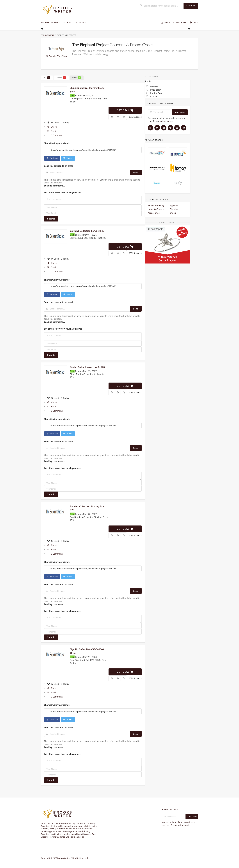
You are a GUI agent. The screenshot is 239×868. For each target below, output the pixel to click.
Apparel (174, 205)
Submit (51, 219)
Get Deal (125, 110)
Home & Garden (156, 209)
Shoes (173, 213)
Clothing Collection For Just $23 (87, 231)
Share (52, 127)
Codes (61, 78)
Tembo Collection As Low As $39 (87, 367)
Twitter (68, 158)
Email (52, 131)
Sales (77, 78)
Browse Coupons (50, 23)
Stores (67, 23)
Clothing (174, 209)
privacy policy (166, 121)
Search (191, 6)
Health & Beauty (156, 205)
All (47, 78)
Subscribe (180, 112)
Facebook (52, 158)
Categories (81, 23)
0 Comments (55, 135)
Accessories (154, 213)
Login (194, 23)
